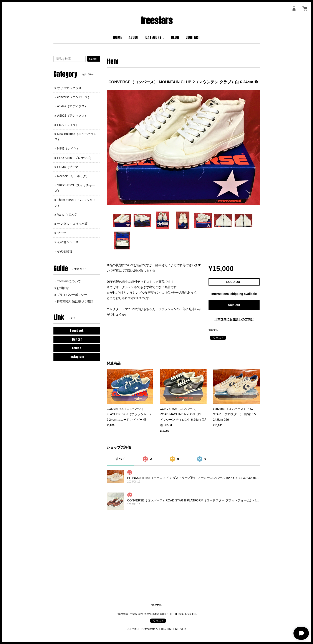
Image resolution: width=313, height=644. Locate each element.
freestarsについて (69, 281)
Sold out (234, 305)
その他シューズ (68, 242)
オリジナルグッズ (69, 88)
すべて (120, 459)
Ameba (77, 348)
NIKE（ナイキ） (68, 148)
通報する (213, 330)
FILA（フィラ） (68, 125)
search (94, 59)
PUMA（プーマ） (69, 167)
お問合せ (63, 288)
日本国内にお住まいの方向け (234, 319)
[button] (155, 38)
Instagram (77, 357)
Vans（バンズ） (68, 215)
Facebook (77, 331)
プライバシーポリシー (72, 295)
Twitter (77, 339)
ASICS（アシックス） (72, 116)
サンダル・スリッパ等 (72, 224)
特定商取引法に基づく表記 (75, 301)
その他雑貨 (65, 251)
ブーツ (62, 233)
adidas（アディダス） (72, 106)
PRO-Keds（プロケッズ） (75, 158)
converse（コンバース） (74, 97)
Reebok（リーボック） (73, 176)
